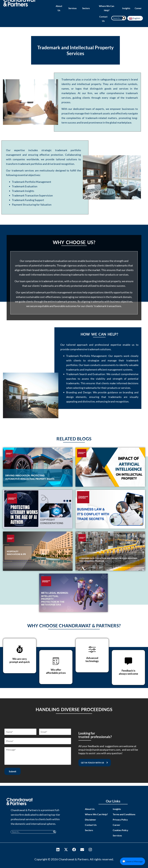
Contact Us (91, 825)
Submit (13, 771)
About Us (90, 809)
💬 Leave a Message (133, 861)
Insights (117, 809)
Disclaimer (91, 820)
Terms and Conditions (124, 814)
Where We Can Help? (96, 814)
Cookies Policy (121, 830)
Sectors (89, 830)
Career (117, 825)
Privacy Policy (120, 820)
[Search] (124, 18)
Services (117, 835)
